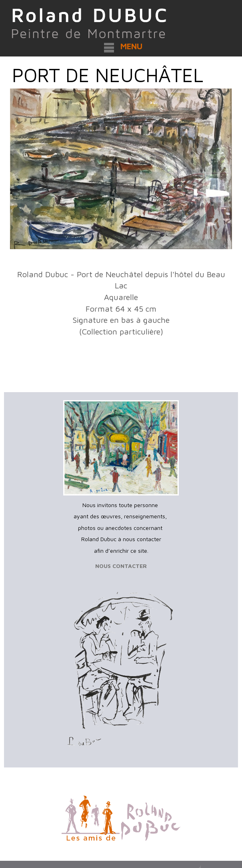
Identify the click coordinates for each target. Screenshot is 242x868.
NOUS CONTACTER (121, 566)
